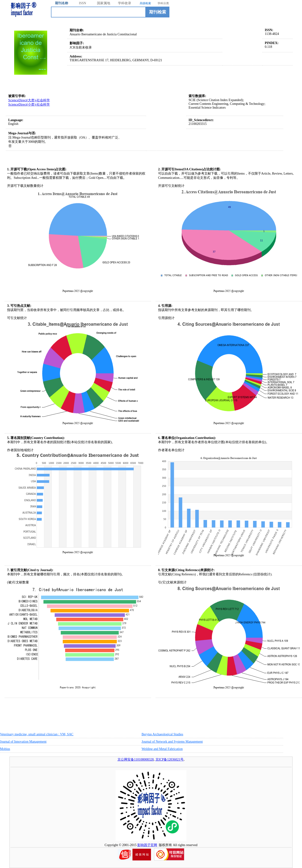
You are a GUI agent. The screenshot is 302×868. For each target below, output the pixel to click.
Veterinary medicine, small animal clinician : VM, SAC (37, 734)
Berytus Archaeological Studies (162, 734)
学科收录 (125, 3)
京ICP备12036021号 (170, 759)
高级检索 (145, 3)
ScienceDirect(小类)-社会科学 (29, 104)
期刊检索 (158, 12)
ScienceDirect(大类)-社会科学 (29, 100)
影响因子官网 (147, 845)
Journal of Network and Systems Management (172, 742)
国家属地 (104, 3)
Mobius (5, 749)
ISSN (83, 3)
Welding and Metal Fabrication (162, 749)
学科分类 (163, 3)
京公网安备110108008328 (136, 759)
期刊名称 (62, 3)
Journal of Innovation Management (23, 742)
